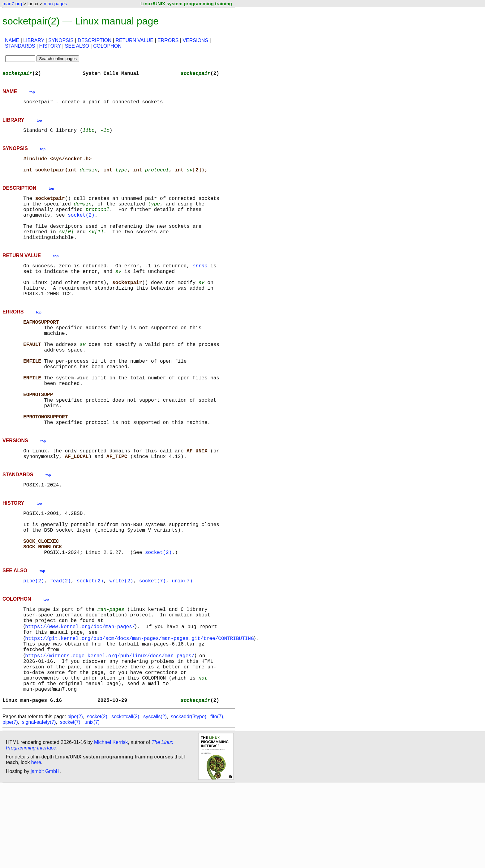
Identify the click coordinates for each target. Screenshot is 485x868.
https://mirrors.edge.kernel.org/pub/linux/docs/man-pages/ (111, 728)
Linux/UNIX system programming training (186, 4)
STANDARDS (20, 46)
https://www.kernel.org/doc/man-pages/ (81, 694)
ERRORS (168, 40)
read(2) (60, 644)
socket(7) (152, 644)
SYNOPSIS (61, 40)
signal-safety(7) (39, 804)
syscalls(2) (155, 799)
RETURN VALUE (134, 40)
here (36, 845)
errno (200, 284)
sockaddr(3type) (189, 799)
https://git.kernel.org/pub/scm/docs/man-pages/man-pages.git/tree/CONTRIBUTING (141, 707)
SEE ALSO (77, 46)
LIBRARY (34, 40)
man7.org (12, 4)
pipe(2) (34, 644)
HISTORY (50, 46)
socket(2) (81, 227)
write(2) (121, 644)
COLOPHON (107, 46)
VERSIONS (195, 40)
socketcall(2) (125, 799)
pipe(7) (10, 804)
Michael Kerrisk (111, 825)
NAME (12, 40)
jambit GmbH (45, 854)
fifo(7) (217, 799)
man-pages (55, 4)
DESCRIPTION (94, 40)
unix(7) (182, 644)
